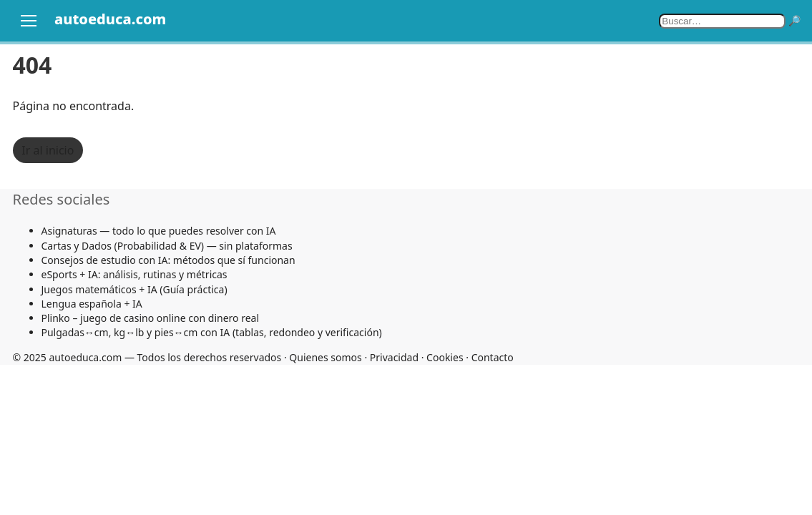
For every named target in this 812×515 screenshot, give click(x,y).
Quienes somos (325, 357)
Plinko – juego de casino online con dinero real (151, 318)
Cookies (445, 357)
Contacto (493, 357)
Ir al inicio (48, 150)
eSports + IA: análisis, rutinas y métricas (134, 274)
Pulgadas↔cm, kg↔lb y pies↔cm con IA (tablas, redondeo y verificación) (212, 332)
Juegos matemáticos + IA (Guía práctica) (134, 289)
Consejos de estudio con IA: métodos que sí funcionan (168, 260)
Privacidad (394, 357)
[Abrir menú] (29, 21)
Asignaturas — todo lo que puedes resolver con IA (159, 231)
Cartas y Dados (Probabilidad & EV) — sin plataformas (167, 246)
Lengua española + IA (92, 304)
